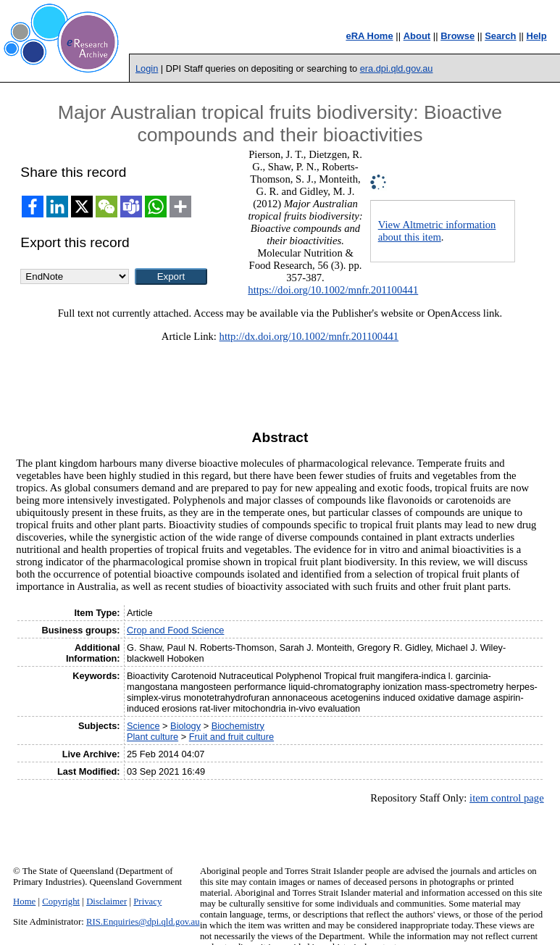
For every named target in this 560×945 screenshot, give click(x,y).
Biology (185, 726)
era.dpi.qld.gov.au (397, 68)
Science (143, 726)
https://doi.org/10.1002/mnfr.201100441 (333, 290)
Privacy (147, 902)
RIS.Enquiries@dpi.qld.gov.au (143, 922)
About (417, 36)
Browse (457, 36)
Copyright (61, 902)
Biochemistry (238, 726)
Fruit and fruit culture (231, 737)
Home (24, 902)
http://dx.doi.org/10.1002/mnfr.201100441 (309, 336)
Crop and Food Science (175, 630)
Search (500, 36)
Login (147, 68)
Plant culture (152, 737)
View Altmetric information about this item (437, 231)
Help (537, 36)
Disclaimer (106, 902)
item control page (507, 798)
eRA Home (369, 36)
